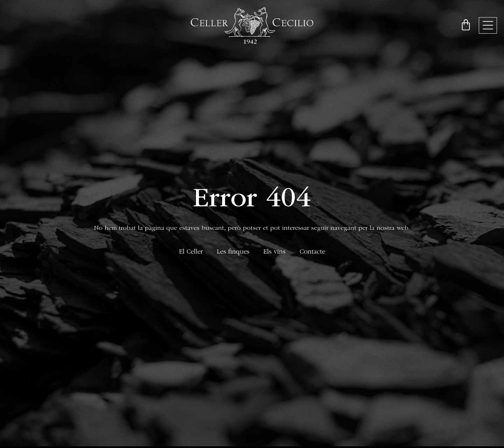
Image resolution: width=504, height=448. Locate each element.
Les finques (233, 252)
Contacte (312, 252)
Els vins (275, 252)
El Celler (191, 252)
